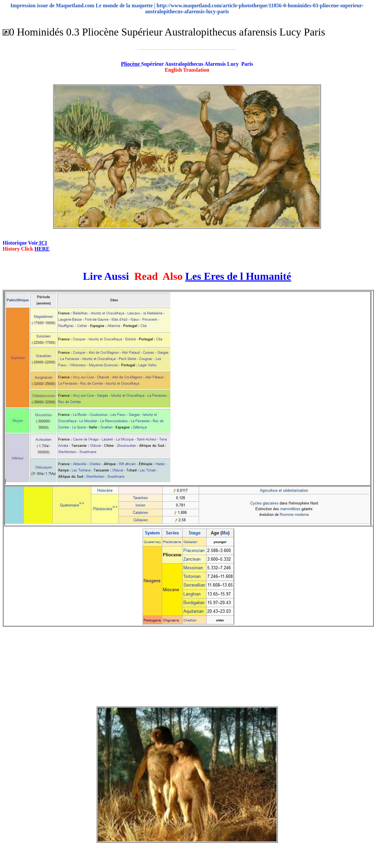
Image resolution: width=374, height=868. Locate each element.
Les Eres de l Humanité (238, 276)
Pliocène (131, 64)
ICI (42, 243)
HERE (42, 249)
